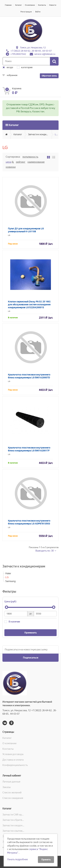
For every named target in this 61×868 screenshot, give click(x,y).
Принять (46, 860)
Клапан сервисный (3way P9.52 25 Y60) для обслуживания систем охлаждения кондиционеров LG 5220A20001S (29, 304)
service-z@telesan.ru (45, 54)
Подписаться (31, 658)
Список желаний (12, 793)
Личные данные (11, 782)
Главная (8, 5)
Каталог (18, 5)
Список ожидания (13, 798)
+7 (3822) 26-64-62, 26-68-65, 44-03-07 (31, 51)
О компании (30, 5)
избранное (10, 75)
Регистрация (26, 12)
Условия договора (13, 754)
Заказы (7, 787)
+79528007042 (18, 54)
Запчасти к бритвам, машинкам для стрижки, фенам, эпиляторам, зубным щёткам (14, 820)
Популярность (30, 157)
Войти (38, 12)
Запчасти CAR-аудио (14, 815)
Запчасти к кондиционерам (40, 134)
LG (56, 134)
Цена (8, 162)
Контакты (42, 5)
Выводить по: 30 (45, 551)
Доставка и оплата (13, 760)
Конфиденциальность (15, 765)
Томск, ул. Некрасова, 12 (33, 48)
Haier (8, 573)
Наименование (36, 162)
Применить (30, 633)
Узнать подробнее (17, 859)
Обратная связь (49, 76)
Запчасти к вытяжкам (14, 831)
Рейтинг (21, 162)
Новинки (11, 167)
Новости (53, 5)
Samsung (10, 581)
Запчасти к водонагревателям (14, 825)
